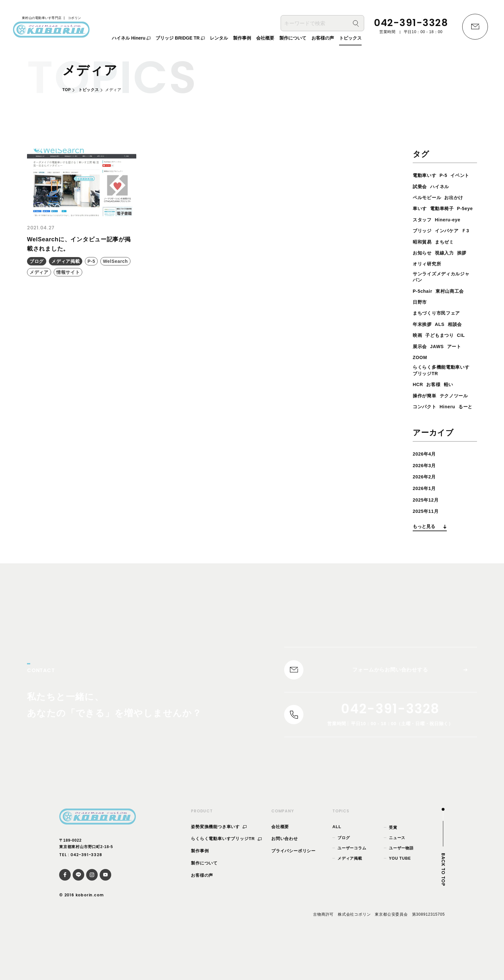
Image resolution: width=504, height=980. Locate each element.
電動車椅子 (426, 220)
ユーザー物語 (401, 888)
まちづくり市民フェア (440, 326)
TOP (67, 90)
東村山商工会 (455, 304)
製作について (204, 903)
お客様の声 (202, 915)
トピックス (89, 90)
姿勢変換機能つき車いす (219, 867)
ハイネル (423, 197)
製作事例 (200, 891)
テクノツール (429, 421)
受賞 (393, 868)
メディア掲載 (350, 899)
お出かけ (423, 208)
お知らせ (423, 264)
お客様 (436, 398)
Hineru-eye (452, 231)
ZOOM (421, 370)
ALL (337, 867)
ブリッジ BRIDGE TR (180, 39)
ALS (443, 337)
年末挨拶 (423, 337)
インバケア (451, 242)
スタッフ (423, 231)
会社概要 (280, 867)
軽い (453, 398)
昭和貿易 (435, 253)
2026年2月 (426, 513)
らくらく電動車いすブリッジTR (226, 879)
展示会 (421, 359)
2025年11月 (428, 547)
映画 (418, 348)
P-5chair (424, 304)
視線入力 (448, 264)
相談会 (460, 337)
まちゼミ (460, 253)
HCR (419, 398)
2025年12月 (428, 536)
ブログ (344, 878)
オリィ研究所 (429, 275)
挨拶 (468, 264)
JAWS (440, 359)
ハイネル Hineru (131, 39)
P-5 (447, 175)
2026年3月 (426, 502)
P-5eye (452, 220)
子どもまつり (443, 348)
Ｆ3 (417, 253)
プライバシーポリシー (293, 891)
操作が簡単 (426, 410)
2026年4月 (426, 490)
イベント (423, 186)
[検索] (356, 24)
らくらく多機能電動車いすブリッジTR (442, 384)
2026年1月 (426, 525)
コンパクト (426, 432)
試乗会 (446, 186)
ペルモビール (454, 197)
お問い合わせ (285, 879)
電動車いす (426, 175)
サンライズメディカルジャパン (442, 289)
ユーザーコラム (352, 888)
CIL (467, 348)
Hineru (452, 432)
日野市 (421, 314)
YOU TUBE (400, 899)
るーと (421, 443)
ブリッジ (423, 242)
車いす (446, 208)
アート (459, 359)
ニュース (397, 878)
